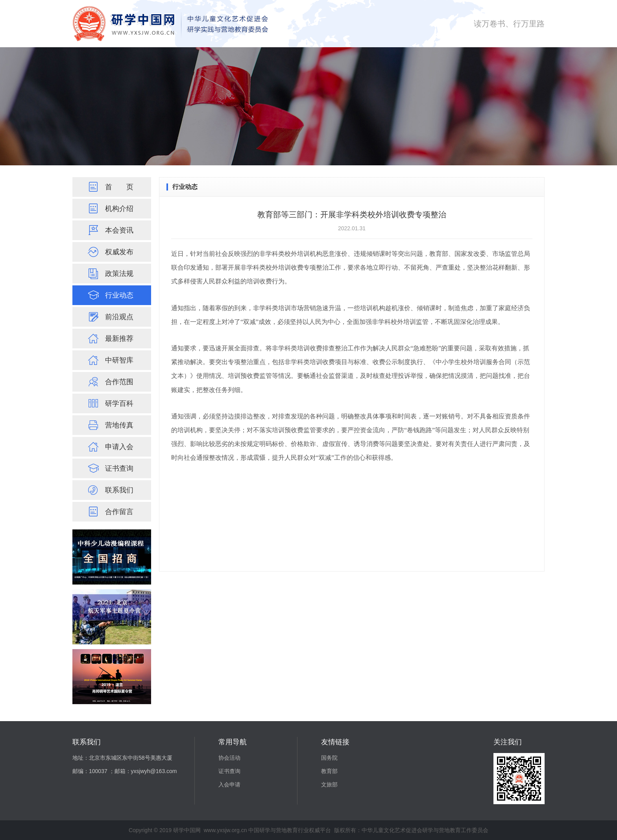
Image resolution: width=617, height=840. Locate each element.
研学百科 (109, 403)
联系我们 (109, 490)
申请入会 (109, 447)
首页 (109, 187)
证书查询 (109, 468)
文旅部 (329, 784)
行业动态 (109, 295)
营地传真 (109, 425)
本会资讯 (109, 230)
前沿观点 (109, 317)
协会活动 (229, 758)
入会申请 (229, 784)
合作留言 (109, 512)
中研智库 (109, 360)
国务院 (329, 758)
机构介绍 (109, 209)
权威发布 (109, 252)
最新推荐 (109, 339)
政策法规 (109, 274)
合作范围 (109, 382)
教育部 (329, 771)
